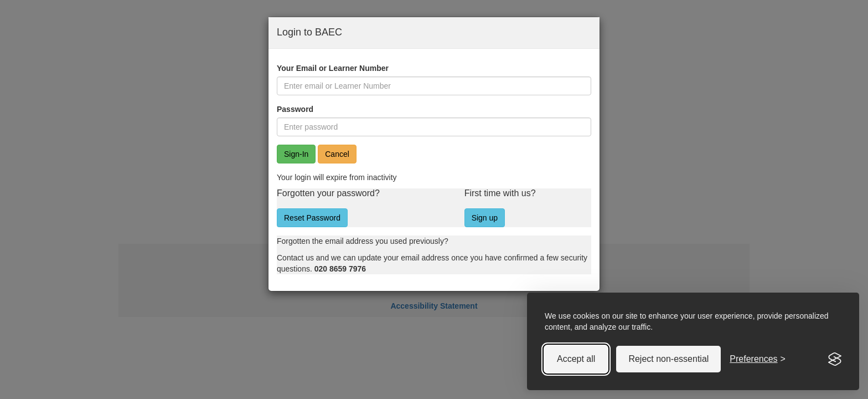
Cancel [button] (337, 154)
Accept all (576, 359)
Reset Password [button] (312, 218)
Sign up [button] (485, 218)
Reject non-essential (668, 359)
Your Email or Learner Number (333, 68)
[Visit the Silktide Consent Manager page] (835, 359)
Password (295, 109)
